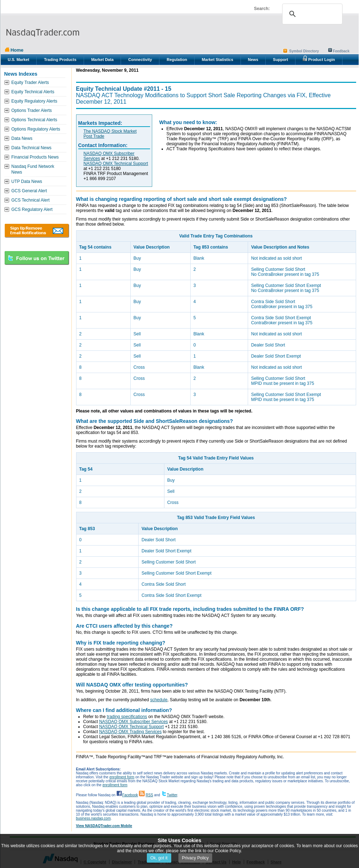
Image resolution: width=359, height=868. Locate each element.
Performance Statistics (183, 844)
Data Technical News (32, 148)
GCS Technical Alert (31, 200)
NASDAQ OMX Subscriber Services (133, 722)
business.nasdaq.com (94, 818)
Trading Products (60, 60)
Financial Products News (35, 157)
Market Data (102, 60)
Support (280, 60)
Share (276, 862)
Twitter (172, 795)
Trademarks (149, 862)
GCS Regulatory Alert (32, 209)
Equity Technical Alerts (33, 92)
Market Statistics (217, 60)
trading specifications (127, 717)
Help (237, 862)
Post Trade (94, 136)
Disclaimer (122, 862)
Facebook (130, 795)
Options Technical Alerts (34, 120)
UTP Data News (27, 181)
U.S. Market (19, 60)
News (253, 60)
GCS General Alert (29, 191)
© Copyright (95, 862)
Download (37, 231)
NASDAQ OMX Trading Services (130, 732)
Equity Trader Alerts (30, 82)
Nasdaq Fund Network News (33, 169)
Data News (22, 138)
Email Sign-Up (223, 844)
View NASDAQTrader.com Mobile (104, 826)
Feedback (341, 51)
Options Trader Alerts (32, 110)
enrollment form (122, 777)
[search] (311, 14)
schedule (159, 700)
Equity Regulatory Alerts (34, 101)
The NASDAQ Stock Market (110, 131)
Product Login (319, 58)
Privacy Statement (183, 862)
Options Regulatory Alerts (36, 129)
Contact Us (216, 862)
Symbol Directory (304, 51)
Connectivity (140, 60)
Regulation (177, 60)
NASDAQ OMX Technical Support (116, 164)
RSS (150, 795)
